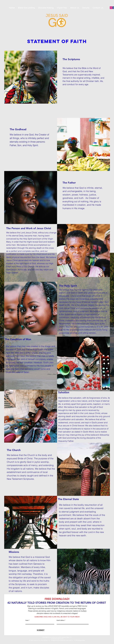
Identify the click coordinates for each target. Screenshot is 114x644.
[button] (26, 8)
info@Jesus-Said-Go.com (57, 639)
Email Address (61, 620)
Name (27, 620)
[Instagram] (111, 8)
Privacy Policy (82, 640)
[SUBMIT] (40, 630)
